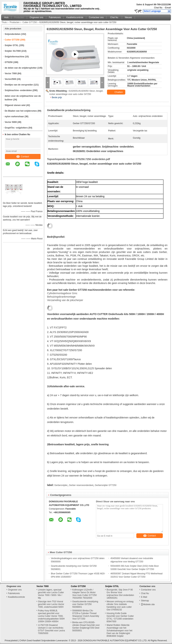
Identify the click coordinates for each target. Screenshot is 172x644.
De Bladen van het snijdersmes (21, 111)
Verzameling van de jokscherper (65, 300)
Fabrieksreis (55, 17)
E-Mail (144, 597)
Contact (23, 157)
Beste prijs (57, 97)
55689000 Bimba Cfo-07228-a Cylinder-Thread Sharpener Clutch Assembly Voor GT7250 (86, 615)
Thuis (4, 22)
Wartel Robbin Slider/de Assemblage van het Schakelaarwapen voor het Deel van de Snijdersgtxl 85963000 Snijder (119, 631)
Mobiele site (148, 604)
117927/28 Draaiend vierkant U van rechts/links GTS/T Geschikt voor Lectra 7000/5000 (52, 629)
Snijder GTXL (12, 45)
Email (168, 8)
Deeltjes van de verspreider (19, 85)
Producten (19, 17)
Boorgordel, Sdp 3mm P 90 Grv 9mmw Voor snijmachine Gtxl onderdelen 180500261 (120, 594)
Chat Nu (158, 8)
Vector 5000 (11, 122)
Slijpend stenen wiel (15, 105)
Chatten (117, 92)
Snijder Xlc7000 (13, 51)
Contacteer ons (96, 17)
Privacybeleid (11, 641)
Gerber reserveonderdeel (81, 485)
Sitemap (145, 601)
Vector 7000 (11, 73)
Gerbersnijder (61, 485)
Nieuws (128, 17)
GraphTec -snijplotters (16, 128)
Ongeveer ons (36, 17)
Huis (6, 17)
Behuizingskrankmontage (61, 297)
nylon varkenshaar (14, 116)
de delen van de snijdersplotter (21, 68)
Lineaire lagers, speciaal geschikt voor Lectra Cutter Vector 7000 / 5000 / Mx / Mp (51, 594)
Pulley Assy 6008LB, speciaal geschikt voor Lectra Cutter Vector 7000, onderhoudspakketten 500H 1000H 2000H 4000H (51, 616)
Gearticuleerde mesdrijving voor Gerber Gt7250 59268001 (85, 604)
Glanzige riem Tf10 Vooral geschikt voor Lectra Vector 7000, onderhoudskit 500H (51, 604)
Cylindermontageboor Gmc (62, 293)
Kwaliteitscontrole (75, 17)
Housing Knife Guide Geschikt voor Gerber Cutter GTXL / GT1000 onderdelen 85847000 (120, 617)
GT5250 (9, 62)
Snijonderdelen (13, 34)
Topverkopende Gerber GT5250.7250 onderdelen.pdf (79, 159)
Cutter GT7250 (30, 22)
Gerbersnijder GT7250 (105, 485)
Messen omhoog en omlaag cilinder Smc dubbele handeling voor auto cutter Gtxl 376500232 (120, 606)
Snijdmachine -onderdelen (18, 90)
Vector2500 (10, 79)
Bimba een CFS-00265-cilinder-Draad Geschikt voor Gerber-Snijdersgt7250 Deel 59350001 (86, 626)
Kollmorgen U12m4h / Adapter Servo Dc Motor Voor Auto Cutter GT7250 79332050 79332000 (84, 594)
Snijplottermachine (14, 57)
